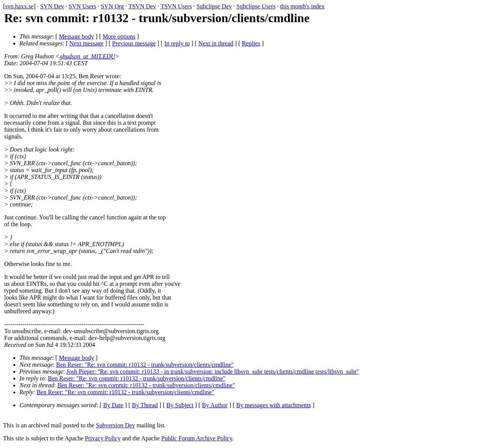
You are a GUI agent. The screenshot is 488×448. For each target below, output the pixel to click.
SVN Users (82, 6)
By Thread (145, 405)
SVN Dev (52, 6)
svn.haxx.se (19, 6)
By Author (215, 405)
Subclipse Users (256, 6)
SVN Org (112, 6)
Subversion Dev (116, 425)
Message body (77, 36)
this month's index (303, 6)
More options (119, 36)
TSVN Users (176, 6)
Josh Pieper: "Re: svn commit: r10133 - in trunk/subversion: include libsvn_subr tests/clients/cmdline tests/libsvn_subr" (213, 371)
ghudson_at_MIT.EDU (87, 56)
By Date (113, 405)
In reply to (177, 43)
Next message (86, 43)
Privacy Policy (103, 438)
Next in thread (216, 43)
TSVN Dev (142, 6)
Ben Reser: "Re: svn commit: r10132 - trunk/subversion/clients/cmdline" (145, 365)
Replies (251, 43)
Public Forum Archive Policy (197, 438)
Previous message (134, 43)
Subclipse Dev (214, 6)
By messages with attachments (274, 405)
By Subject (180, 405)
